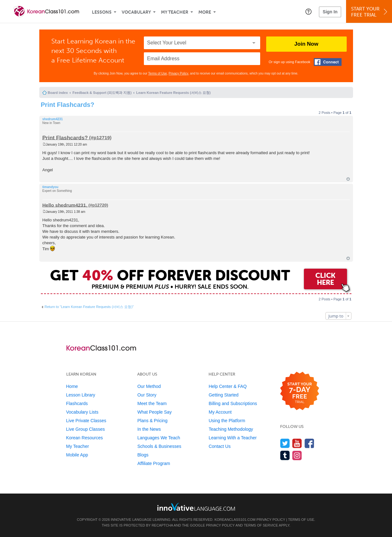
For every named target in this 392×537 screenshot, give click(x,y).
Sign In (330, 12)
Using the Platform (227, 421)
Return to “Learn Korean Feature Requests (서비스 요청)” (89, 307)
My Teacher (175, 12)
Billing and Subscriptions (233, 403)
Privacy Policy (178, 73)
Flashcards (77, 403)
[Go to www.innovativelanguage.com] (196, 507)
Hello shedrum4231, (65, 205)
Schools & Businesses (159, 446)
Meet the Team (152, 403)
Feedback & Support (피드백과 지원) (102, 93)
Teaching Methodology (231, 429)
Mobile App (77, 455)
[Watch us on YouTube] (297, 443)
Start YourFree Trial (370, 12)
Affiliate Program (154, 463)
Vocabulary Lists (82, 412)
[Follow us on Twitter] (285, 443)
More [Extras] (205, 12)
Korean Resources (85, 438)
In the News (149, 429)
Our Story (147, 395)
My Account (220, 412)
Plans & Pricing (152, 421)
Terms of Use (158, 73)
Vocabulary (136, 12)
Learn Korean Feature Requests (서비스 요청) (174, 93)
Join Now (306, 44)
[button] (308, 11)
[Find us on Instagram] (297, 455)
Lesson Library (81, 395)
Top (348, 179)
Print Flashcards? (68, 105)
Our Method (149, 386)
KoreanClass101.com (235, 520)
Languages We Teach (159, 438)
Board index (58, 93)
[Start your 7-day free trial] (300, 391)
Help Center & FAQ (228, 386)
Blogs (143, 455)
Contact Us (219, 446)
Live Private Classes (86, 421)
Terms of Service (261, 525)
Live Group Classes (86, 429)
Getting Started (223, 395)
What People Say (154, 412)
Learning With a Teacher (233, 438)
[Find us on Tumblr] (285, 455)
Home (72, 386)
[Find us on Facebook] (309, 443)
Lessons (102, 12)
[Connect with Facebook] (328, 62)
